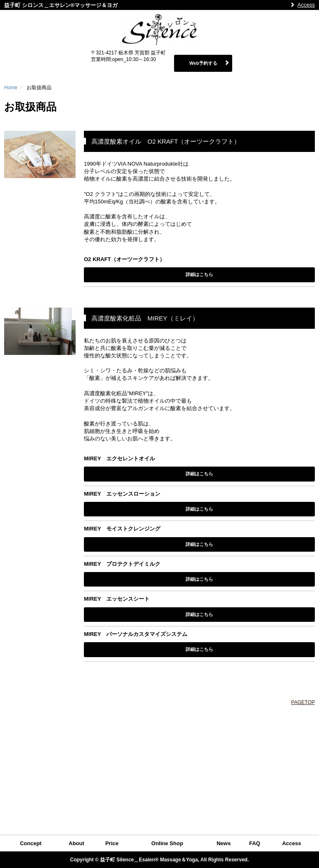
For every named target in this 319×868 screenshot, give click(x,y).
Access (306, 5)
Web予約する (203, 63)
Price (112, 843)
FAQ (255, 843)
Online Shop (167, 843)
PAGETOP (303, 702)
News (223, 843)
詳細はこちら (199, 274)
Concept (31, 843)
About (76, 843)
